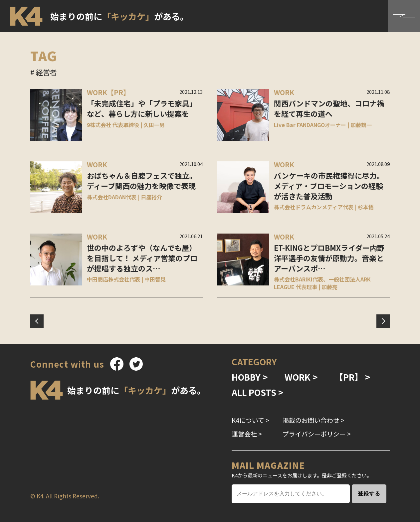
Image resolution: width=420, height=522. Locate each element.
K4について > (250, 420)
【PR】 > (352, 377)
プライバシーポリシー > (317, 434)
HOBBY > (250, 377)
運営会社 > (247, 434)
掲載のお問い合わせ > (314, 420)
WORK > (301, 377)
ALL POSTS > (258, 392)
